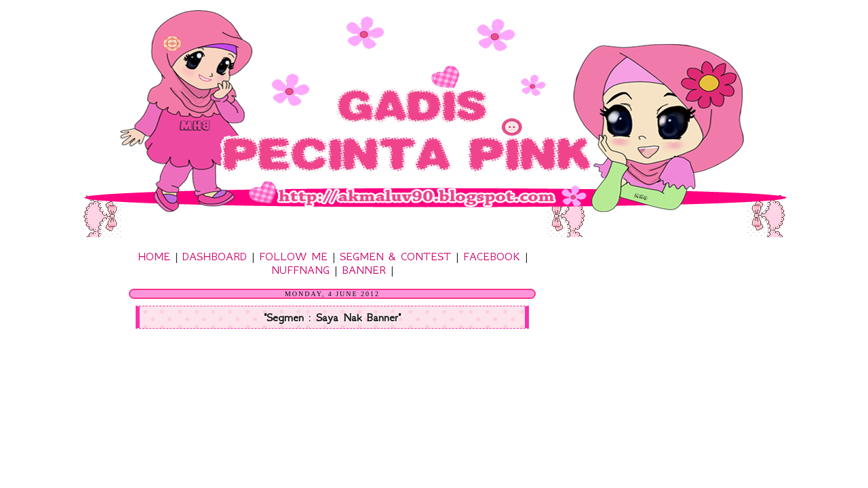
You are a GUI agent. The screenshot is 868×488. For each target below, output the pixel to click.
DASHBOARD (215, 256)
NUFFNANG (300, 270)
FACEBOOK (492, 256)
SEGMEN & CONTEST (395, 256)
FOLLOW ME (293, 256)
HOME (154, 256)
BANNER (364, 270)
